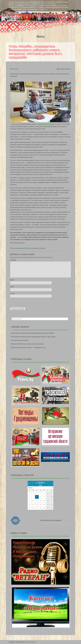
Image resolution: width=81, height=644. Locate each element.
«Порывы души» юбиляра (20, 340)
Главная (12, 2)
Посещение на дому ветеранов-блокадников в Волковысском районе (33, 333)
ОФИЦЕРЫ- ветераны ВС (23, 4)
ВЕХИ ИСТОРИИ (20, 2)
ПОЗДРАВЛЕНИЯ (20, 6)
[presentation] (24, 302)
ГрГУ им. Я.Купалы (30, 642)
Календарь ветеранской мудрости (49, 6)
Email (12, 287)
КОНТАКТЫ (43, 10)
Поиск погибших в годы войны (53, 2)
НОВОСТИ (28, 248)
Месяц (31, 488)
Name (12, 280)
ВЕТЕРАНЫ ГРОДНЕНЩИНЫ (41, 16)
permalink (43, 248)
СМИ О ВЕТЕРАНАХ (31, 6)
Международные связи (19, 10)
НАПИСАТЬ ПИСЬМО (33, 10)
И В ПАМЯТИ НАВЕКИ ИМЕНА (34, 2)
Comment (13, 260)
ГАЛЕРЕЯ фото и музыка (39, 4)
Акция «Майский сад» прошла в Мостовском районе (28, 344)
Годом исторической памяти (46, 124)
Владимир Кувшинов (65, 69)
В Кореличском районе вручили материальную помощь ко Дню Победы (34, 337)
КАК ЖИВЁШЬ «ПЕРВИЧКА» (28, 8)
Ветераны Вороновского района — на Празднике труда (29, 348)
